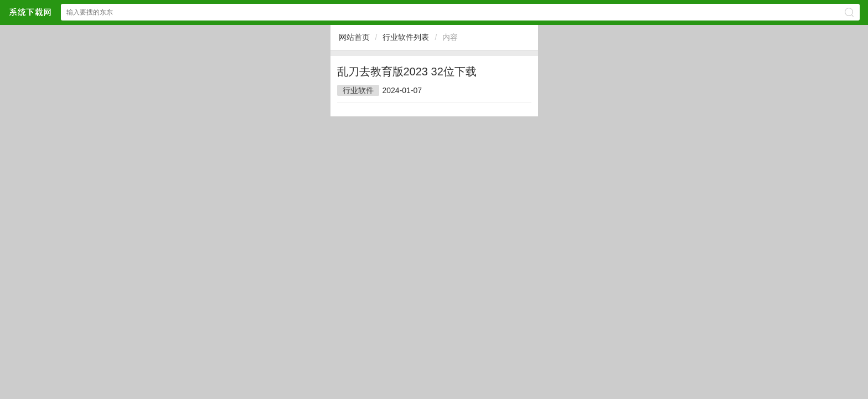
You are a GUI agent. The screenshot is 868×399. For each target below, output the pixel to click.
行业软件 (358, 90)
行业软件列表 (406, 37)
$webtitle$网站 (30, 12)
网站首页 (354, 37)
